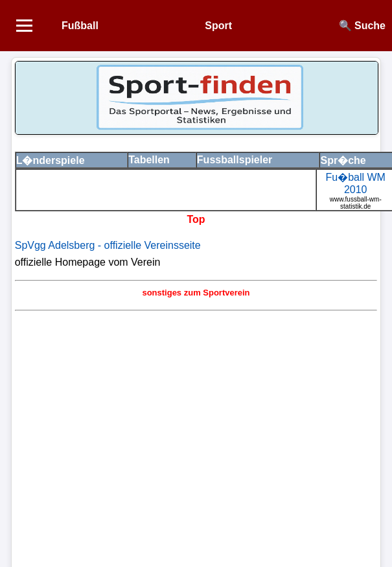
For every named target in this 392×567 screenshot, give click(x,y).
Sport (218, 26)
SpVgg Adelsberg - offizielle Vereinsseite (108, 245)
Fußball (80, 26)
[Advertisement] (121, 437)
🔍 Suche (362, 26)
